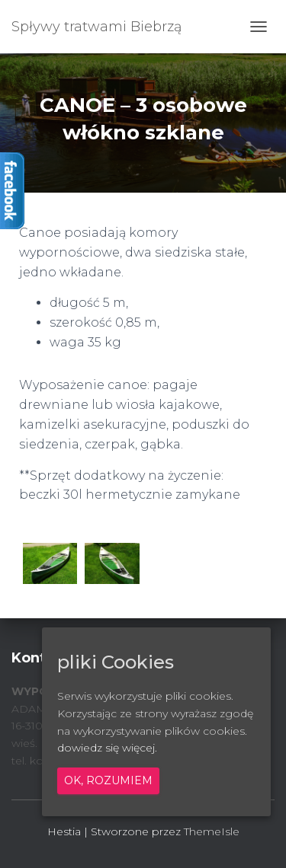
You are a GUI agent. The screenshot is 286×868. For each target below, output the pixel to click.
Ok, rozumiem (108, 780)
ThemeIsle (212, 831)
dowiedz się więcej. (107, 748)
